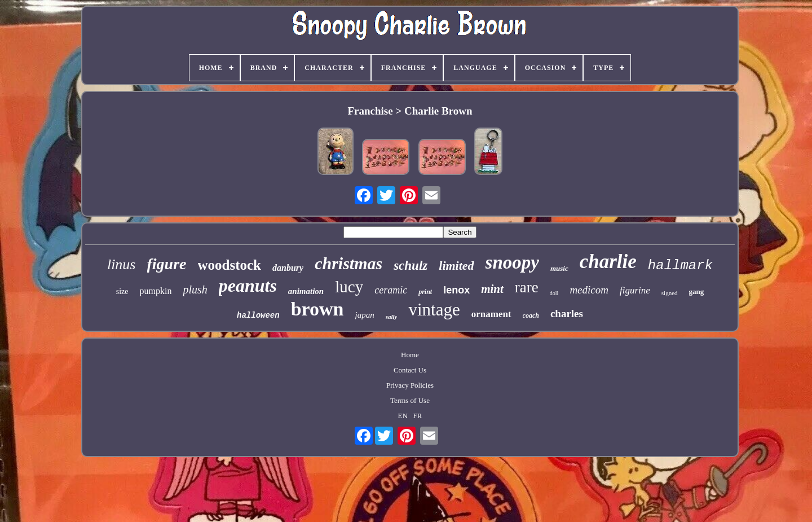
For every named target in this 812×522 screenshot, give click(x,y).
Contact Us (410, 370)
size (122, 291)
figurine (635, 290)
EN (403, 416)
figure (167, 264)
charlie (608, 262)
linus (122, 264)
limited (456, 266)
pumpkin (155, 291)
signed (670, 293)
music (559, 268)
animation (306, 291)
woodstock (230, 265)
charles (567, 313)
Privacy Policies (410, 385)
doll (554, 293)
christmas (348, 263)
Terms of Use (410, 400)
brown (317, 309)
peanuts (248, 286)
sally (392, 317)
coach (531, 315)
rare (527, 287)
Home (410, 355)
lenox (456, 290)
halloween (258, 315)
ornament (491, 314)
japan (365, 315)
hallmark (680, 266)
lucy (349, 287)
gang (697, 291)
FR (418, 416)
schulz (411, 266)
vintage (434, 310)
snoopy (512, 262)
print (425, 292)
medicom (589, 290)
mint (492, 289)
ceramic (391, 290)
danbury (288, 268)
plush (195, 289)
